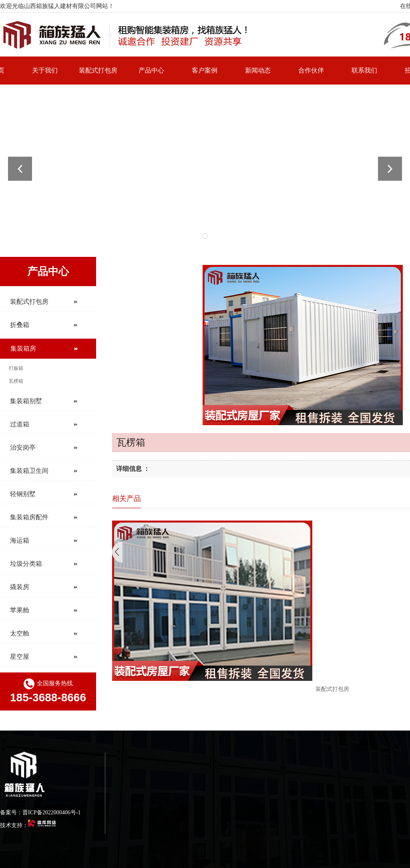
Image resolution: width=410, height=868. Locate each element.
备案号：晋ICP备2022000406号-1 (40, 812)
